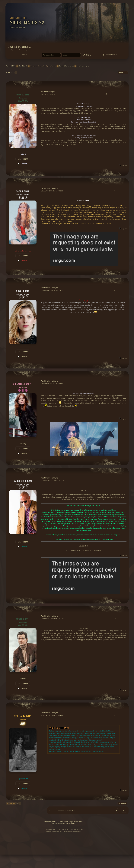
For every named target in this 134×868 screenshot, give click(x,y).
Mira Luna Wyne (83, 66)
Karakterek (23, 66)
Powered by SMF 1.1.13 (52, 822)
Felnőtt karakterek (66, 66)
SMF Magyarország (69, 823)
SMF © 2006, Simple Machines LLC (72, 822)
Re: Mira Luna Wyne (50, 188)
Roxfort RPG (11, 66)
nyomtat (123, 73)
